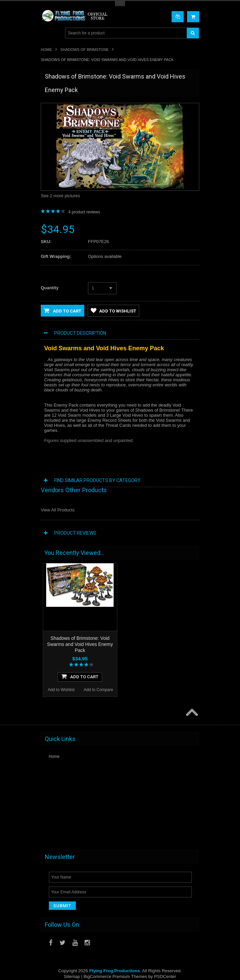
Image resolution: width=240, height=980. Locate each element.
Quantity (50, 288)
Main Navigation (47, 33)
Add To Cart (80, 676)
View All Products (58, 510)
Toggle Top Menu (120, 4)
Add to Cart (63, 310)
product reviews (84, 212)
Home (46, 50)
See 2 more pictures (60, 196)
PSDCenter (165, 976)
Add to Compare (98, 690)
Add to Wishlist (113, 310)
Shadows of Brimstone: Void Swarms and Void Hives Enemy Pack (80, 644)
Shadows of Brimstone (84, 50)
